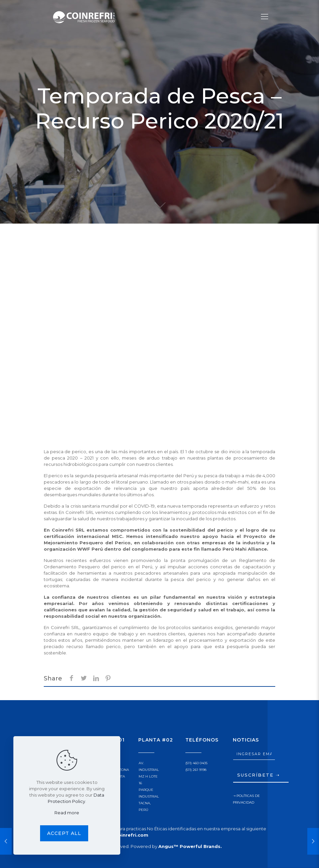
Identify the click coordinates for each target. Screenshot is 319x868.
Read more (67, 813)
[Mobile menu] (265, 17)
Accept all (64, 833)
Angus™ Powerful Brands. (190, 846)
